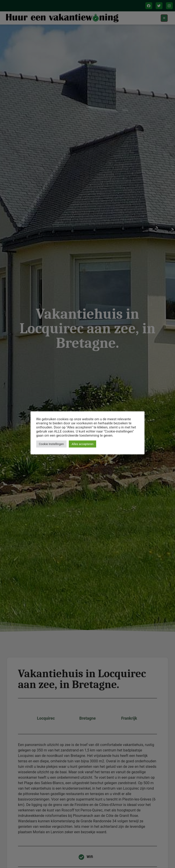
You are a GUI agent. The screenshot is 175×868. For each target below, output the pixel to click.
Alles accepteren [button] (83, 444)
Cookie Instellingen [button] (51, 444)
